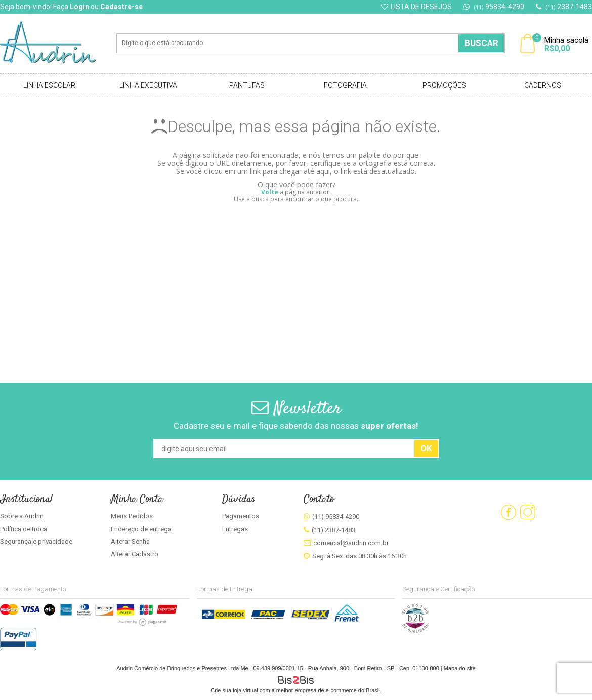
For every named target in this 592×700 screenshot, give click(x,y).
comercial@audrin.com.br (351, 543)
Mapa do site (460, 668)
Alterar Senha (130, 541)
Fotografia (345, 85)
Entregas (235, 529)
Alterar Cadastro (135, 554)
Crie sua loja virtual (234, 690)
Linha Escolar (49, 85)
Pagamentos (241, 516)
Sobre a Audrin (22, 516)
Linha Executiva (148, 85)
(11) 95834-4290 (336, 517)
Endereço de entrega (141, 529)
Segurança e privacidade (36, 541)
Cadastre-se (121, 7)
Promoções (444, 85)
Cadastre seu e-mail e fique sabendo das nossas (296, 426)
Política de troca (24, 529)
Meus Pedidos (132, 516)
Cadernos (543, 85)
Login (79, 7)
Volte (270, 192)
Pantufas (247, 85)
